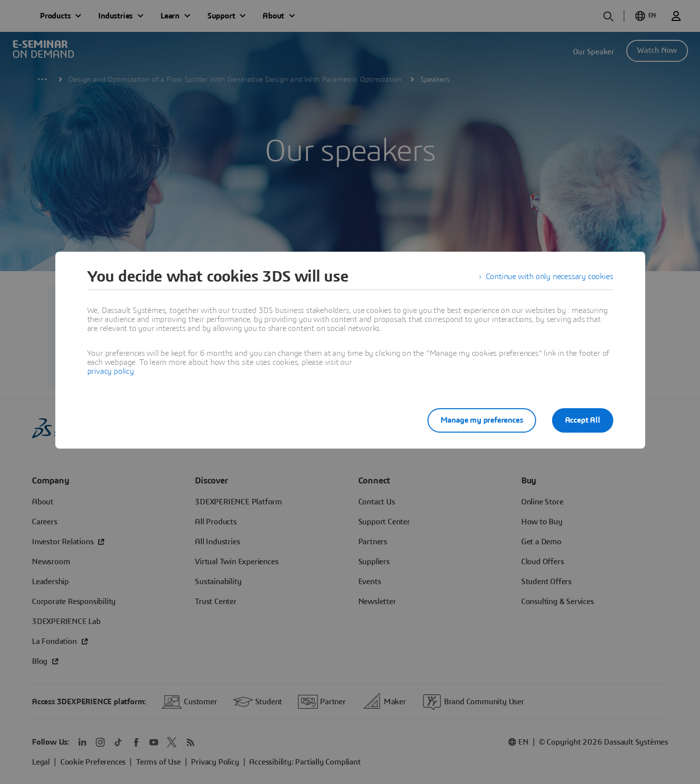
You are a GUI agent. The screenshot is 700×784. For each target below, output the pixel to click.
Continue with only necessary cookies (550, 277)
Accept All (583, 420)
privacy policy (111, 371)
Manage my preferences (482, 420)
